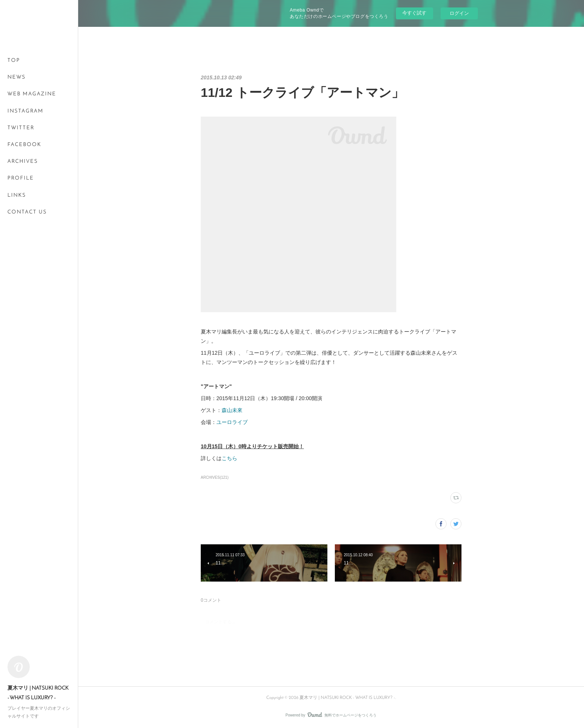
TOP (14, 61)
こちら (229, 458)
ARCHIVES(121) (215, 477)
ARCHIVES (23, 162)
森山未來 (232, 410)
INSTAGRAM (26, 111)
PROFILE (21, 178)
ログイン (459, 13)
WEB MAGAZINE (32, 94)
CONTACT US (27, 212)
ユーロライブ (232, 422)
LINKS (17, 195)
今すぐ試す (414, 13)
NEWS (17, 77)
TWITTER (21, 128)
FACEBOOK (24, 145)
